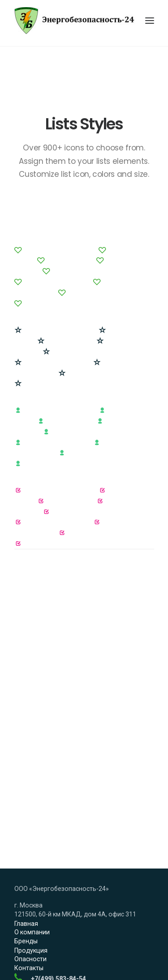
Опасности (30, 897)
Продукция (31, 888)
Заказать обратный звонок (55, 934)
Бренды (26, 879)
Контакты (29, 906)
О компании (32, 870)
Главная (26, 861)
